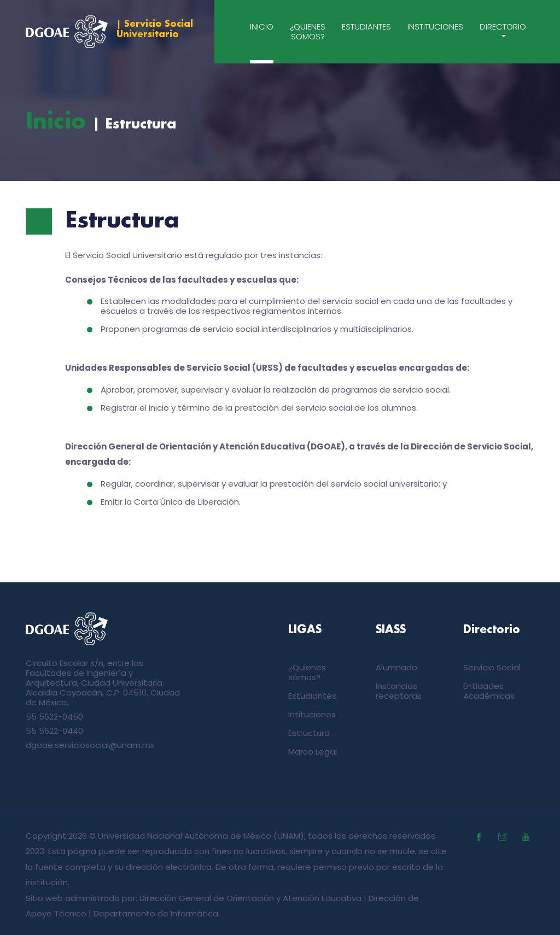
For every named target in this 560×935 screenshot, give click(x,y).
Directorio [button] (503, 27)
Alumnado (396, 667)
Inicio (262, 27)
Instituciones (435, 27)
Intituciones (312, 714)
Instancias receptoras (399, 691)
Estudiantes (366, 27)
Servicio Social (492, 667)
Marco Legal (313, 752)
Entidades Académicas (489, 691)
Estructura (309, 733)
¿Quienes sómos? (307, 672)
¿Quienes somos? (308, 31)
